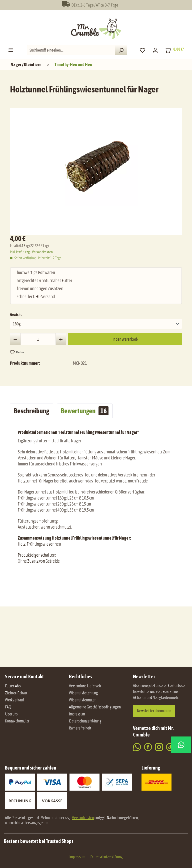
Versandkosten (83, 818)
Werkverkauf (14, 700)
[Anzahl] (38, 339)
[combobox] (71, 50)
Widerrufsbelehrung (83, 693)
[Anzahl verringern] (15, 339)
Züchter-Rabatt (16, 693)
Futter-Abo (13, 686)
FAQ (8, 707)
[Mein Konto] (155, 50)
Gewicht (16, 314)
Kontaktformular (17, 721)
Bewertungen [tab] (85, 411)
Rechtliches (81, 676)
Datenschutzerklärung (85, 721)
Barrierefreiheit (80, 728)
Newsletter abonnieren (154, 711)
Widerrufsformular (82, 700)
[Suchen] (121, 50)
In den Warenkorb (125, 339)
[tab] (32, 411)
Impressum (77, 714)
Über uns (11, 714)
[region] (97, 170)
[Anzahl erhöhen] (61, 339)
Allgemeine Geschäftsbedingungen (95, 707)
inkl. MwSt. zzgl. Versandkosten (31, 252)
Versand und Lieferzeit (85, 686)
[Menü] (11, 50)
